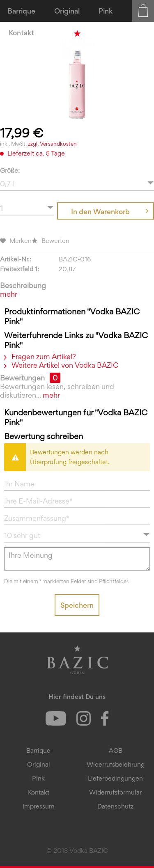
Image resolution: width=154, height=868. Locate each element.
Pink (38, 778)
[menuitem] (22, 11)
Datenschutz (115, 806)
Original (39, 764)
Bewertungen (22, 378)
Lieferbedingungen (115, 778)
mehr (9, 294)
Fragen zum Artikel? (40, 356)
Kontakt (39, 792)
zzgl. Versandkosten (52, 144)
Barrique (38, 750)
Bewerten (51, 241)
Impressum (39, 806)
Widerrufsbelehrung (116, 764)
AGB (116, 750)
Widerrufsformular (115, 792)
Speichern (77, 605)
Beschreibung (23, 285)
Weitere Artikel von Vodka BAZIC (61, 365)
